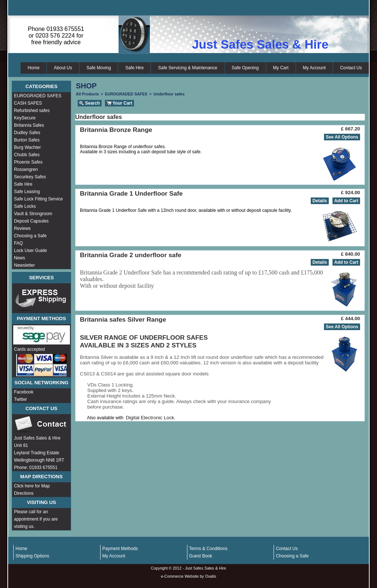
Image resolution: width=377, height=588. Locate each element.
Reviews (22, 228)
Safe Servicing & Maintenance (188, 68)
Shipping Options (32, 556)
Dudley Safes (27, 133)
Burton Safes (27, 140)
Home (34, 68)
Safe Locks (25, 206)
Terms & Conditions (208, 549)
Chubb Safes (27, 155)
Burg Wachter (27, 147)
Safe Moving (99, 68)
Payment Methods (120, 549)
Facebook (24, 392)
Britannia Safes (29, 125)
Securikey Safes (30, 177)
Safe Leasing (27, 192)
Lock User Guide (30, 251)
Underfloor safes (169, 94)
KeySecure (25, 118)
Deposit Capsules (31, 221)
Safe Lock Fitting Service (38, 199)
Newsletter (24, 265)
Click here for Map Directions (32, 490)
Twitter (20, 399)
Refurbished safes (32, 111)
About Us (63, 68)
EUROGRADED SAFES (38, 96)
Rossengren (26, 169)
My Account (314, 68)
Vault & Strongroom (33, 214)
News (20, 258)
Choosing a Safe (30, 236)
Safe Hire (134, 68)
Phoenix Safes (28, 162)
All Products (87, 94)
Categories (41, 86)
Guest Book (201, 556)
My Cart (281, 68)
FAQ (18, 243)
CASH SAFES (28, 103)
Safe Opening (245, 68)
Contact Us (351, 68)
